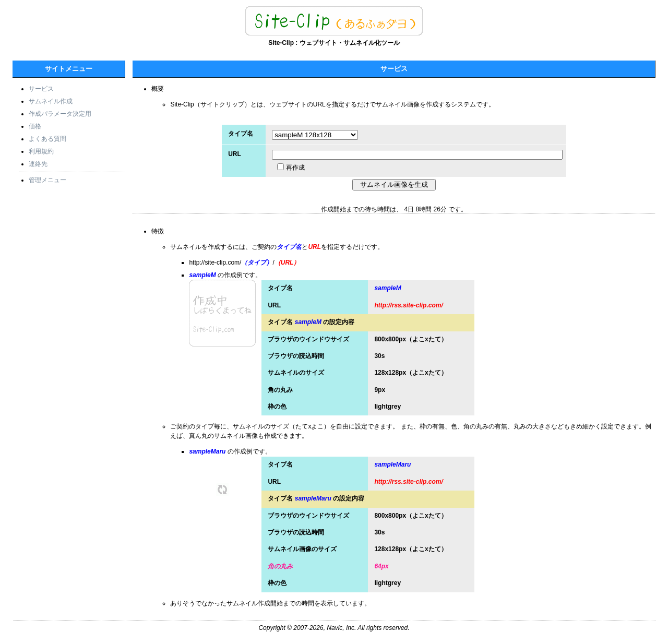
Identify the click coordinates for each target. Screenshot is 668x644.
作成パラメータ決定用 (60, 114)
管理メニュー (47, 180)
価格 (35, 126)
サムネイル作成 (51, 101)
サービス (41, 89)
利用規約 (41, 151)
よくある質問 (47, 139)
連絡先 (38, 164)
